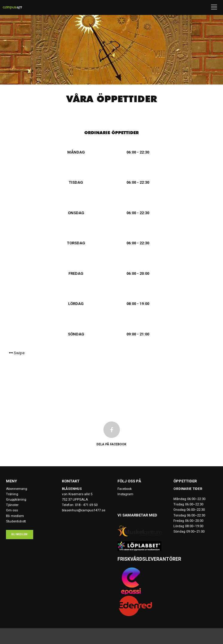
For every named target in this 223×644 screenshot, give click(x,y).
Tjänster (12, 505)
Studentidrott (16, 521)
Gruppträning (16, 499)
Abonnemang (17, 489)
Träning (12, 494)
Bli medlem (15, 516)
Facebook (125, 489)
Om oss (12, 510)
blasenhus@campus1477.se (84, 510)
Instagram (125, 494)
